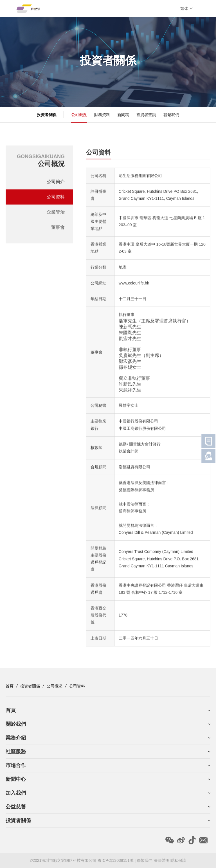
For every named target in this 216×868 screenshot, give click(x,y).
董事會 (58, 228)
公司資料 (56, 198)
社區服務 (16, 752)
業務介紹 (16, 738)
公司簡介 (56, 183)
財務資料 (102, 115)
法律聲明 (161, 860)
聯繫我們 (171, 115)
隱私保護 (178, 860)
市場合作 (16, 765)
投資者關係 (30, 686)
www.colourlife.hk (134, 285)
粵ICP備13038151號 (116, 860)
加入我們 (16, 793)
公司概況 (79, 115)
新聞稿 (123, 115)
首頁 (10, 686)
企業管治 (56, 213)
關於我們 (16, 724)
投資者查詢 (146, 115)
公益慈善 (16, 807)
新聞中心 (16, 779)
